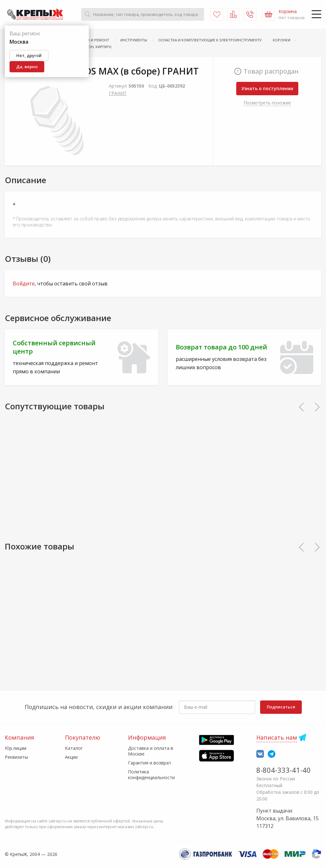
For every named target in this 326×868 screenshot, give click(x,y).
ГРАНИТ (118, 93)
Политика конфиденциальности (151, 775)
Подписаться (281, 707)
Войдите (24, 283)
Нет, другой (29, 55)
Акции (71, 757)
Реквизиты (16, 757)
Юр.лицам (16, 748)
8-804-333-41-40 (283, 770)
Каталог (74, 748)
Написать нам (277, 737)
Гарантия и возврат (150, 763)
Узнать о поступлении (267, 88)
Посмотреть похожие (267, 103)
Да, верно (27, 67)
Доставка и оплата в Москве (151, 751)
